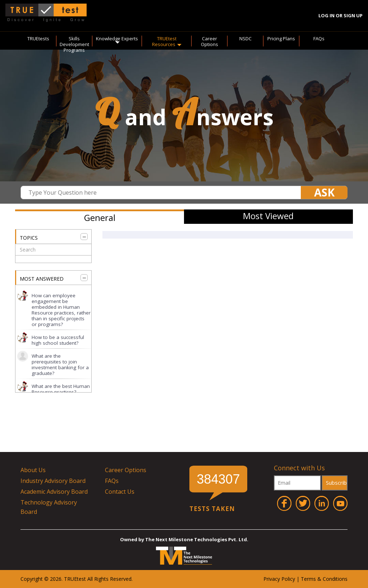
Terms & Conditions (324, 579)
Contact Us (120, 492)
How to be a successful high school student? (58, 340)
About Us (33, 470)
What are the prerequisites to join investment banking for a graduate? (60, 365)
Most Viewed (268, 216)
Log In (326, 15)
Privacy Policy (279, 579)
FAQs (319, 39)
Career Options (210, 41)
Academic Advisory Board (54, 492)
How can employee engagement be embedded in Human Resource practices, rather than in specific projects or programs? (61, 310)
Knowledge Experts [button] (117, 40)
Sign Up (353, 15)
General (100, 218)
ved (127, 579)
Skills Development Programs (74, 44)
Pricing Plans (281, 39)
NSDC (245, 39)
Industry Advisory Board (53, 481)
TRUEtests (38, 39)
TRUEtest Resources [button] (167, 41)
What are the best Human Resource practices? (61, 389)
